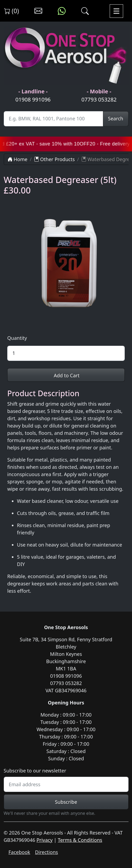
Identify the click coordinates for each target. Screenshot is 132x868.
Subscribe (66, 802)
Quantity (17, 338)
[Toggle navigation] (116, 11)
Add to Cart (66, 375)
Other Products (54, 159)
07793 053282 (99, 99)
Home (17, 159)
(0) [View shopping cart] (12, 11)
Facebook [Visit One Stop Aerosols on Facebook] (19, 852)
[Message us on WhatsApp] (62, 11)
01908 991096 (33, 99)
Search (116, 118)
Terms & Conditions (80, 840)
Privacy (45, 840)
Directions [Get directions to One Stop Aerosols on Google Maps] (46, 852)
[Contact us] (38, 11)
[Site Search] (53, 119)
